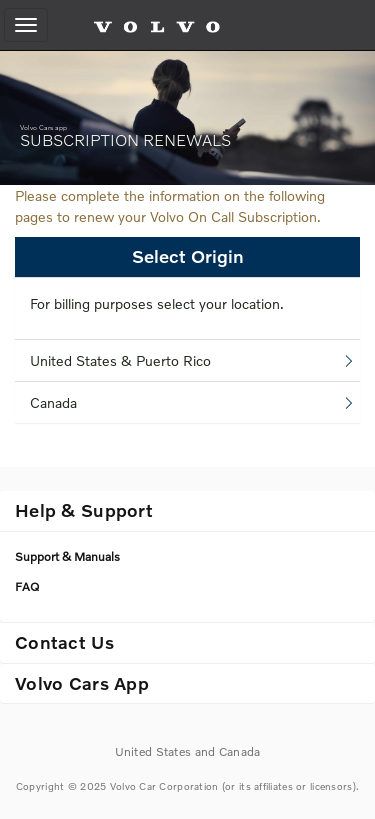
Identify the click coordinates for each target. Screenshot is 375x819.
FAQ (27, 586)
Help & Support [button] (84, 510)
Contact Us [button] (64, 642)
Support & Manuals (67, 556)
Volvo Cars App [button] (82, 683)
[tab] (187, 511)
